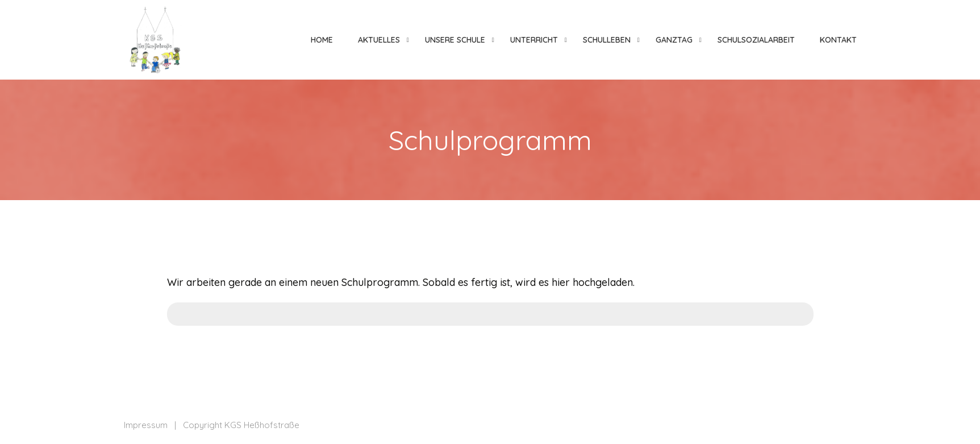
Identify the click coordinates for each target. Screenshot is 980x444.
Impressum (146, 425)
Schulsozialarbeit (756, 40)
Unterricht (534, 40)
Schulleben (607, 40)
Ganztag (674, 40)
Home (322, 40)
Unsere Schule (455, 40)
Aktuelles (379, 40)
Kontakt (838, 40)
